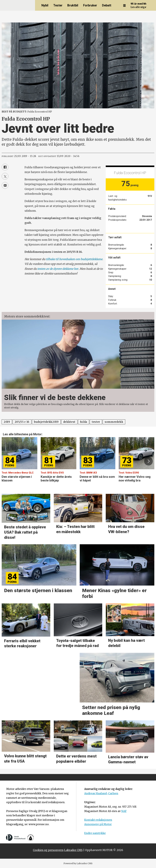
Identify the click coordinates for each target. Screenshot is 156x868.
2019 (7, 422)
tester (96, 422)
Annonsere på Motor (98, 824)
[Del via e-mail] (5, 185)
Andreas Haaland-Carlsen (101, 793)
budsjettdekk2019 (46, 422)
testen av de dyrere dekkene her (58, 269)
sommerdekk (114, 422)
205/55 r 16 (22, 422)
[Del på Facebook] (5, 167)
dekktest (69, 422)
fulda (84, 422)
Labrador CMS (73, 850)
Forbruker (90, 5)
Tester (58, 5)
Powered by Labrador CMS (78, 863)
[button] (148, 461)
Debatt (107, 5)
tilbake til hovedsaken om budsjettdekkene (74, 259)
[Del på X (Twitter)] (5, 176)
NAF (124, 811)
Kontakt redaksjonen (98, 820)
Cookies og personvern (48, 850)
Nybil (45, 5)
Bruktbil (73, 5)
